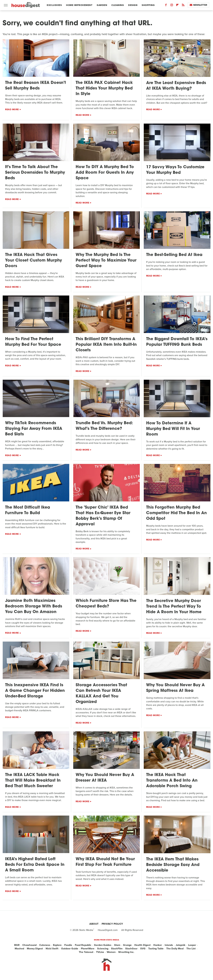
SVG (143, 949)
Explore (57, 945)
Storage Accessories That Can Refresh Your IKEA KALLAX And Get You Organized (101, 694)
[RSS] (183, 6)
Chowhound (29, 945)
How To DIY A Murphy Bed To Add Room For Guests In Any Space (105, 173)
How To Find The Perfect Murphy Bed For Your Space (33, 342)
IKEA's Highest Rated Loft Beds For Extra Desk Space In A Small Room (35, 865)
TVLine (100, 952)
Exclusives (54, 5)
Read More (12, 109)
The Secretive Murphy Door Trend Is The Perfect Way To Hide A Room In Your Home (174, 607)
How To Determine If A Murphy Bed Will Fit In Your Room (173, 429)
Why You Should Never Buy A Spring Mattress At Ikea (175, 688)
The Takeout (86, 952)
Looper (192, 945)
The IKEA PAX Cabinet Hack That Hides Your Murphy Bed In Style (104, 88)
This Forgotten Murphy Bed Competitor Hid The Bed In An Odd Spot (176, 513)
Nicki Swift (52, 949)
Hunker (158, 945)
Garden (102, 5)
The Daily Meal (175, 949)
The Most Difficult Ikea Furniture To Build (28, 510)
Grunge (127, 945)
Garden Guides (103, 945)
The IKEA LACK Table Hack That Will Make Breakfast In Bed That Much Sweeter (33, 781)
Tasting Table (156, 949)
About (94, 924)
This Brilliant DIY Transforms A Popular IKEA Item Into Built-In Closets (106, 345)
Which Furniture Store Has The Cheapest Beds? (106, 604)
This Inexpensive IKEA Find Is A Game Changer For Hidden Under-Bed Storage (35, 691)
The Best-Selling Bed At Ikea (174, 255)
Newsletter (198, 5)
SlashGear (131, 949)
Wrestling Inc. (126, 952)
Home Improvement (79, 5)
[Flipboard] (177, 6)
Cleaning (118, 5)
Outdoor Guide (70, 949)
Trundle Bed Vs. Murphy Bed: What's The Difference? (104, 426)
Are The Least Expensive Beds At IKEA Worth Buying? (176, 86)
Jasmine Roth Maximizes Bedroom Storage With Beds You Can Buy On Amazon (34, 606)
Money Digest (35, 949)
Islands (169, 945)
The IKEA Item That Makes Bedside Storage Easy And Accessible (173, 865)
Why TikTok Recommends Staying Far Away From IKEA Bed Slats (34, 429)
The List (191, 949)
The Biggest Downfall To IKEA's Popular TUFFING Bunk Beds (177, 342)
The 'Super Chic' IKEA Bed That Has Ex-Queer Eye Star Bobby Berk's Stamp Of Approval (103, 516)
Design (133, 5)
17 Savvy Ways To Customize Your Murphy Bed (175, 170)
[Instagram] (172, 6)
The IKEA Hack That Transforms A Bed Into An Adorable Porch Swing (172, 781)
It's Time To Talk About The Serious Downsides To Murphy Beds (35, 173)
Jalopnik (181, 945)
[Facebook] (166, 6)
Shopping (148, 5)
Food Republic (83, 945)
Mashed (19, 949)
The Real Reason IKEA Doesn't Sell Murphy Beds (35, 86)
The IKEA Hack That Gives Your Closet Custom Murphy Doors (34, 261)
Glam (117, 945)
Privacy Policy (112, 924)
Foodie (68, 945)
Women (111, 952)
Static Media (86, 930)
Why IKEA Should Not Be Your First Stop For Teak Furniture (105, 862)
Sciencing (103, 949)
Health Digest (142, 945)
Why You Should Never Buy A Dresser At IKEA (105, 778)
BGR (17, 945)
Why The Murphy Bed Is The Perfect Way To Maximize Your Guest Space (106, 261)
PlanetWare (88, 949)
